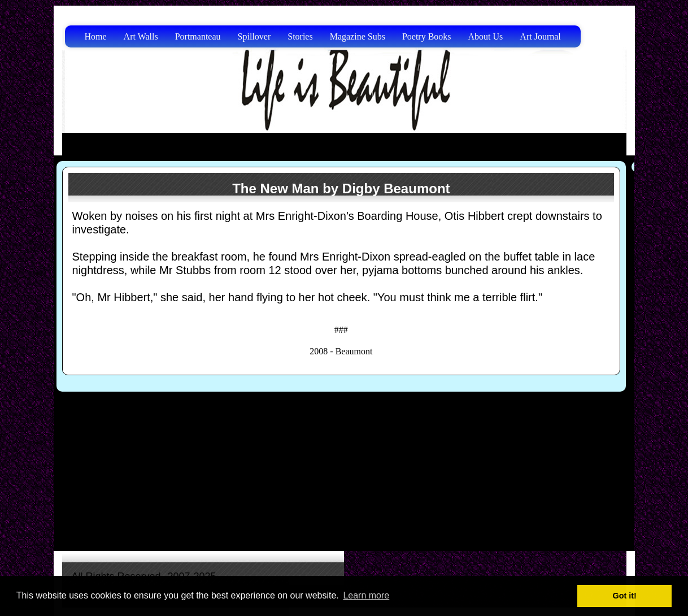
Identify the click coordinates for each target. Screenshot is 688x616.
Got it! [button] (625, 596)
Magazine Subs (358, 36)
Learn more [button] (366, 595)
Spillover (254, 36)
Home (96, 36)
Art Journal (540, 36)
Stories (300, 36)
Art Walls (141, 36)
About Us (486, 36)
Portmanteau (198, 36)
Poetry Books (427, 36)
